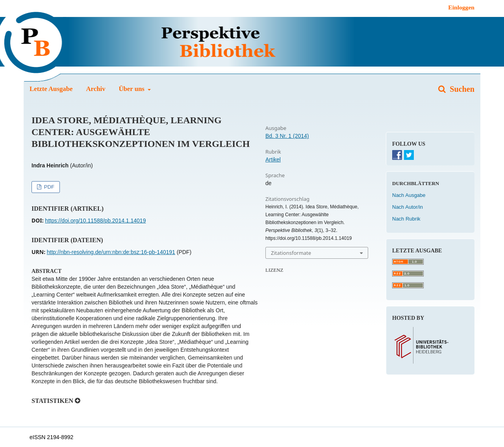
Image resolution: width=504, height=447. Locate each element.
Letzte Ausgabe (51, 89)
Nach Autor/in (408, 207)
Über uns (132, 89)
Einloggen (461, 7)
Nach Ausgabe (409, 195)
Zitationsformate (291, 253)
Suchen (461, 89)
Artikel (273, 160)
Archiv (95, 89)
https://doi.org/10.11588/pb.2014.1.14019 (95, 221)
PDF (48, 187)
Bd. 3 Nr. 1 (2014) (287, 136)
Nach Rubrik (406, 219)
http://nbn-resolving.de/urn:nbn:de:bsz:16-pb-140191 (111, 252)
